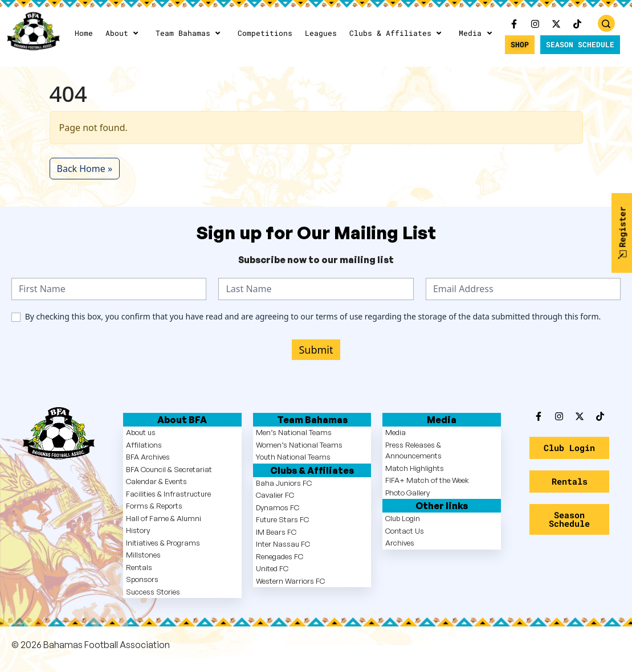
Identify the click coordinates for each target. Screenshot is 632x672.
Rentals (139, 567)
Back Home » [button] (85, 169)
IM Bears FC (276, 532)
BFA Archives (148, 457)
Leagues (321, 33)
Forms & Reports (154, 506)
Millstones (143, 555)
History (138, 530)
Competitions (265, 33)
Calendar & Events (156, 481)
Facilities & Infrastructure (168, 494)
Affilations (144, 445)
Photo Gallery (407, 493)
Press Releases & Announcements (413, 450)
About (123, 33)
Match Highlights (415, 468)
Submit (316, 350)
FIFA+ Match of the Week (427, 480)
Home (84, 33)
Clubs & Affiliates (396, 33)
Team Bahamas (189, 33)
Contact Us (405, 531)
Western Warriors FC (290, 581)
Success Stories (153, 592)
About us (141, 432)
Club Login (403, 518)
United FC (272, 568)
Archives (400, 543)
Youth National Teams (293, 457)
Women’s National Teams (299, 445)
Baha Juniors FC (284, 483)
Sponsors (142, 579)
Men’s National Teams (294, 432)
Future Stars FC (282, 519)
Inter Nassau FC (283, 544)
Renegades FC (280, 556)
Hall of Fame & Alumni (164, 518)
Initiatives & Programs (163, 543)
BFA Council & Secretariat (169, 469)
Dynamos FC (278, 507)
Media (476, 33)
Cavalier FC (275, 495)
